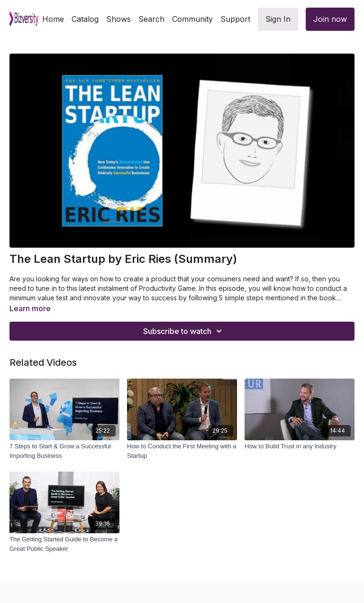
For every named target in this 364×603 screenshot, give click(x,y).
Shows (118, 19)
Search (151, 19)
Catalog (85, 19)
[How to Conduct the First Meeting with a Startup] (182, 451)
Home (53, 19)
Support (235, 19)
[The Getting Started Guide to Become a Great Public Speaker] (64, 544)
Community (192, 19)
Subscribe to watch (184, 331)
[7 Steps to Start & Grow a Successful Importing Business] (64, 451)
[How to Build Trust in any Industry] (300, 446)
